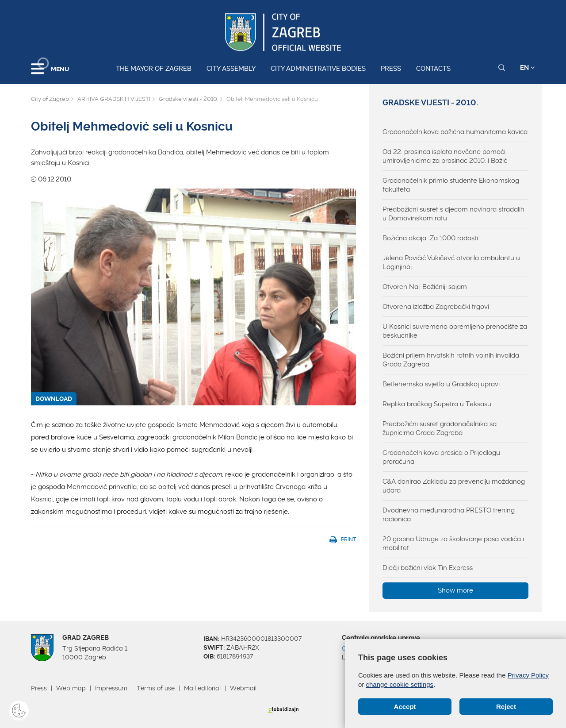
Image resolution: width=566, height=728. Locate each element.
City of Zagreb (50, 99)
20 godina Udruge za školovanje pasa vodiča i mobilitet (453, 543)
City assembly (231, 69)
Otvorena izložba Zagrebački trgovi (436, 307)
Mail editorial (202, 688)
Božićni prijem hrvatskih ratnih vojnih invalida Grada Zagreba (451, 360)
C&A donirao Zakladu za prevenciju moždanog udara (454, 486)
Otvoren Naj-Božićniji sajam (425, 287)
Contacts (433, 69)
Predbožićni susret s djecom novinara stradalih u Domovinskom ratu (453, 214)
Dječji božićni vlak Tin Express (428, 568)
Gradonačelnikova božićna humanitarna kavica (455, 132)
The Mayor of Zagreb (154, 69)
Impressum (111, 688)
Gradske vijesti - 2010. (188, 99)
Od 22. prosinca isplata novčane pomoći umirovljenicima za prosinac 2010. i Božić (445, 156)
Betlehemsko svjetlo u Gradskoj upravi (441, 384)
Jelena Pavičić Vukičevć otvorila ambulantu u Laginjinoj (451, 262)
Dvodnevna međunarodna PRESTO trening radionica (449, 515)
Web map (71, 688)
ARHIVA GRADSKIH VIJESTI (114, 99)
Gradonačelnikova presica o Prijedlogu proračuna (441, 457)
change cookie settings (400, 684)
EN (528, 68)
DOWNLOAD (54, 399)
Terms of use (156, 688)
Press (391, 69)
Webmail (243, 688)
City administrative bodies (318, 69)
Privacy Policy (528, 675)
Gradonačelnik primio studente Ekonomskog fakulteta (451, 185)
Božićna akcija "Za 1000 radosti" (431, 238)
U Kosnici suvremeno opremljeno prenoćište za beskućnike (455, 331)
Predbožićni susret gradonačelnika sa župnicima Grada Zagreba (440, 428)
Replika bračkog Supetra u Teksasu (437, 404)
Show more (455, 590)
